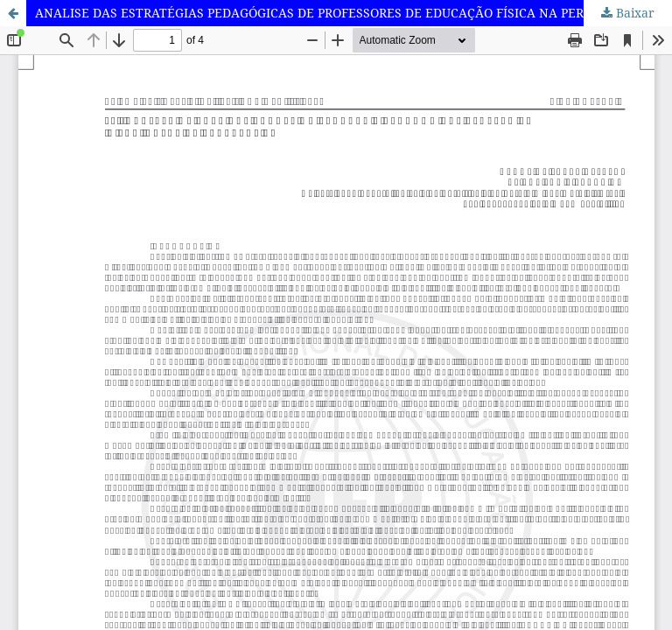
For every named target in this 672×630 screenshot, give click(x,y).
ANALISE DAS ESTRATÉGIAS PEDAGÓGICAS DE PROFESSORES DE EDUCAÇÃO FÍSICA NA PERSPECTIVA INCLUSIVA (353, 13)
